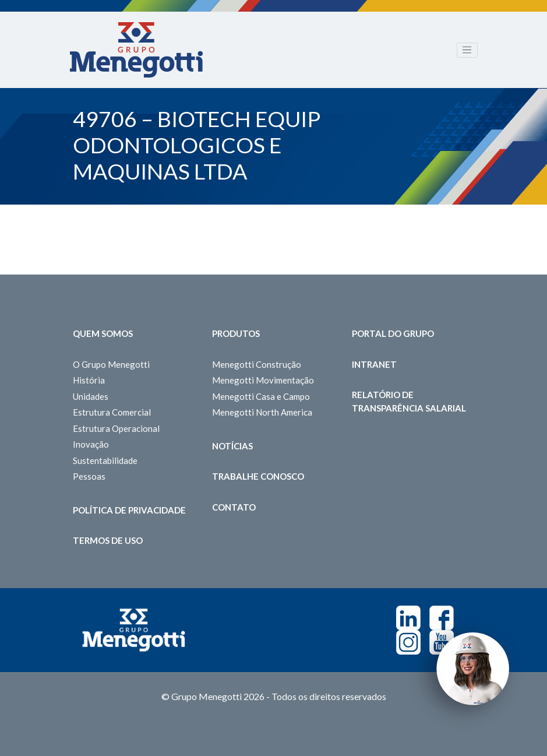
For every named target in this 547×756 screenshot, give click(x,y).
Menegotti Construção (257, 364)
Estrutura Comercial (112, 412)
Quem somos (103, 333)
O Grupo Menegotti (111, 364)
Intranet (374, 364)
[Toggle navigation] (467, 50)
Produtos (236, 333)
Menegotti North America (262, 412)
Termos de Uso (108, 540)
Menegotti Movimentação (263, 380)
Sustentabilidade (105, 460)
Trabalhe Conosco (258, 476)
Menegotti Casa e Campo (261, 396)
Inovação (91, 444)
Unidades (91, 396)
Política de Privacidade (129, 510)
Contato (234, 507)
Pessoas (89, 476)
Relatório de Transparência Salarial (409, 401)
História (89, 380)
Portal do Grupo (393, 333)
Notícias (232, 446)
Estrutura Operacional (116, 428)
